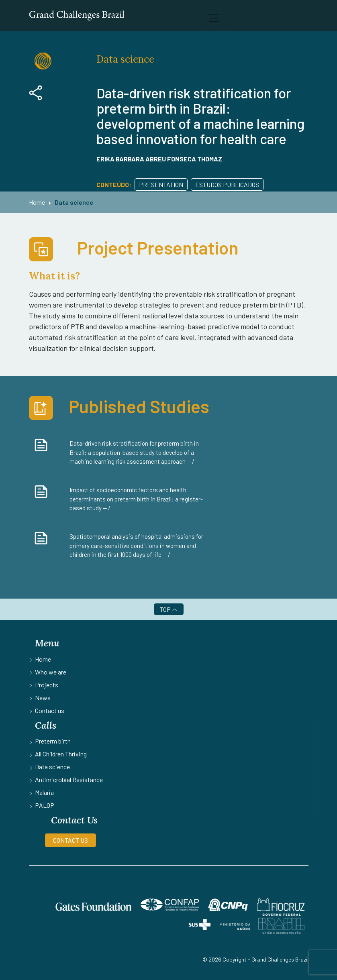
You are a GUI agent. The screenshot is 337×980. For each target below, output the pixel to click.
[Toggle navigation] (214, 18)
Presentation (161, 184)
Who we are (51, 672)
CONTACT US (70, 840)
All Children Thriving (61, 754)
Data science (74, 202)
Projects (47, 685)
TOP (169, 609)
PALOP (45, 805)
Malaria (44, 792)
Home (37, 202)
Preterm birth (53, 741)
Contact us (50, 710)
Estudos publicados (227, 184)
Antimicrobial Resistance (69, 779)
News (43, 698)
